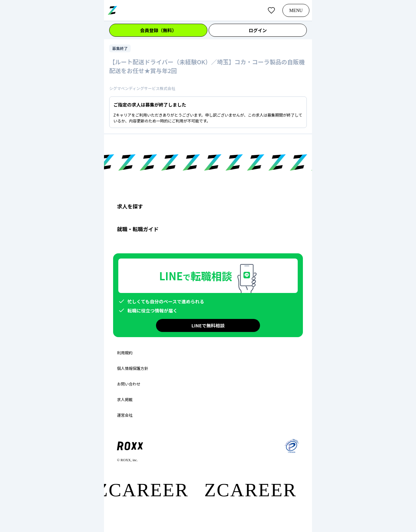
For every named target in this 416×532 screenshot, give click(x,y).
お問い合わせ (129, 384)
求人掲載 (125, 399)
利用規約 (125, 353)
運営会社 (125, 415)
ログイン (258, 30)
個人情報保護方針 (133, 368)
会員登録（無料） (158, 30)
